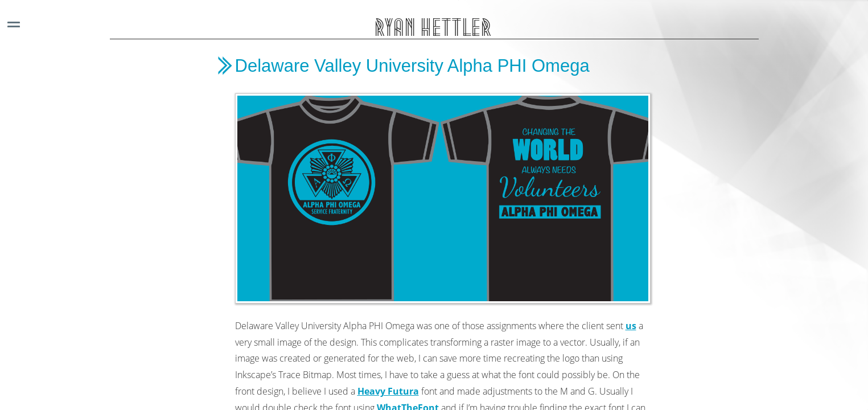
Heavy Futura (388, 391)
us (631, 326)
